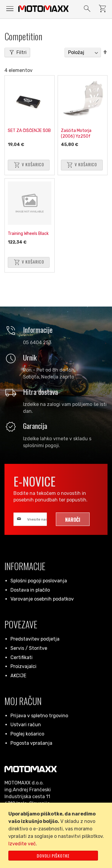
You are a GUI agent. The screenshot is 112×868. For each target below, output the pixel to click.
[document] (57, 835)
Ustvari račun (26, 725)
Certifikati (22, 657)
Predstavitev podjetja (35, 639)
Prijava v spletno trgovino (39, 716)
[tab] (17, 53)
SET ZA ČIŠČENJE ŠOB (29, 131)
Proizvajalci (23, 666)
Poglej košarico (27, 734)
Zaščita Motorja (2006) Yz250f (76, 133)
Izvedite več (22, 844)
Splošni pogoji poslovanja (39, 581)
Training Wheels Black (28, 234)
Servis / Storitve (29, 648)
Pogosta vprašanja (31, 743)
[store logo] (43, 9)
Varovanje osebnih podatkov (42, 599)
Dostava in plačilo (30, 590)
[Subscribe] (73, 519)
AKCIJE (18, 676)
